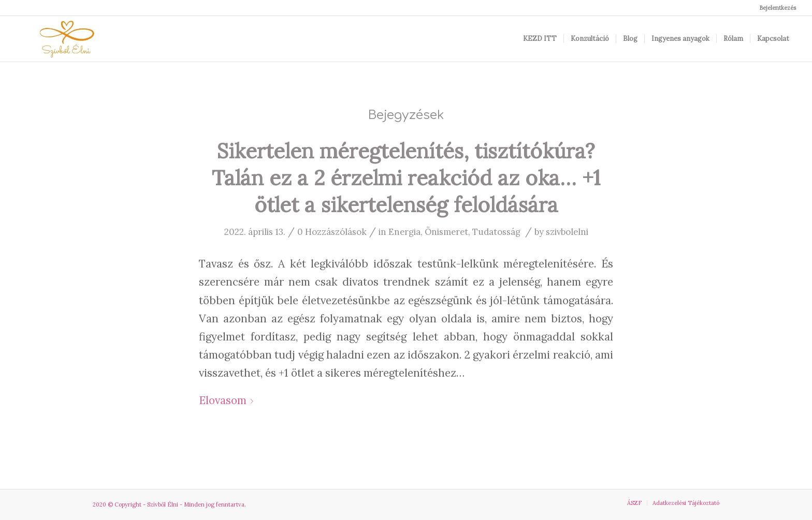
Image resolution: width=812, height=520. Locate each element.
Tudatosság (496, 232)
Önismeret (446, 232)
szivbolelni (567, 232)
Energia (404, 232)
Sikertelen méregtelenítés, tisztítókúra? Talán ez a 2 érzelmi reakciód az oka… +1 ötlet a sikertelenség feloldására (406, 178)
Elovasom (228, 400)
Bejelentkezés (778, 8)
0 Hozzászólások (332, 232)
